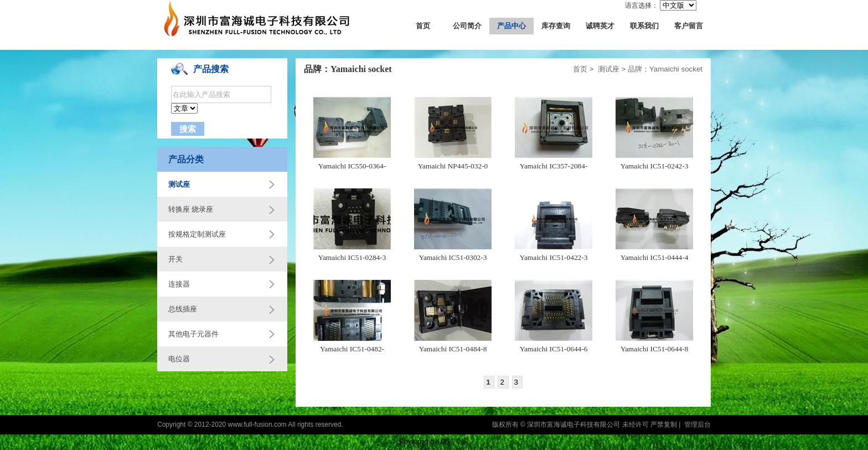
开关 (175, 259)
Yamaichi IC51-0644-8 (655, 349)
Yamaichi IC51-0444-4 (655, 257)
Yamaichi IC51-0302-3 (453, 257)
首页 (423, 26)
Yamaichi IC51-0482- (352, 349)
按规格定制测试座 (197, 234)
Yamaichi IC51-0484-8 (453, 349)
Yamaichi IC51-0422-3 (554, 257)
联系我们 (644, 26)
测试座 (179, 184)
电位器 (179, 359)
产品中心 (512, 26)
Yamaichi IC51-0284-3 (352, 257)
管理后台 (697, 425)
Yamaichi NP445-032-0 (453, 166)
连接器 (179, 284)
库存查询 (556, 26)
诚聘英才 (600, 26)
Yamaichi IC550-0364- (352, 166)
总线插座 (183, 309)
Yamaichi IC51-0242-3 (655, 166)
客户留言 (689, 26)
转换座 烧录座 (191, 209)
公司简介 (467, 26)
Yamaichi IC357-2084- (554, 166)
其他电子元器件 (193, 334)
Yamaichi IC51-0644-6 (554, 349)
